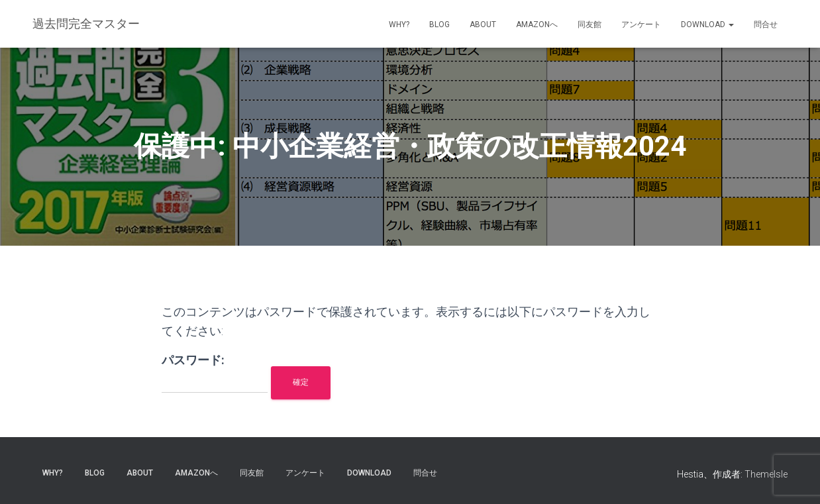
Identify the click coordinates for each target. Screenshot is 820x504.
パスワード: (215, 373)
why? (399, 25)
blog (439, 25)
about (483, 25)
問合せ (766, 25)
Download (707, 25)
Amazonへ (537, 25)
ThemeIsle (766, 474)
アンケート (641, 25)
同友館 (589, 25)
